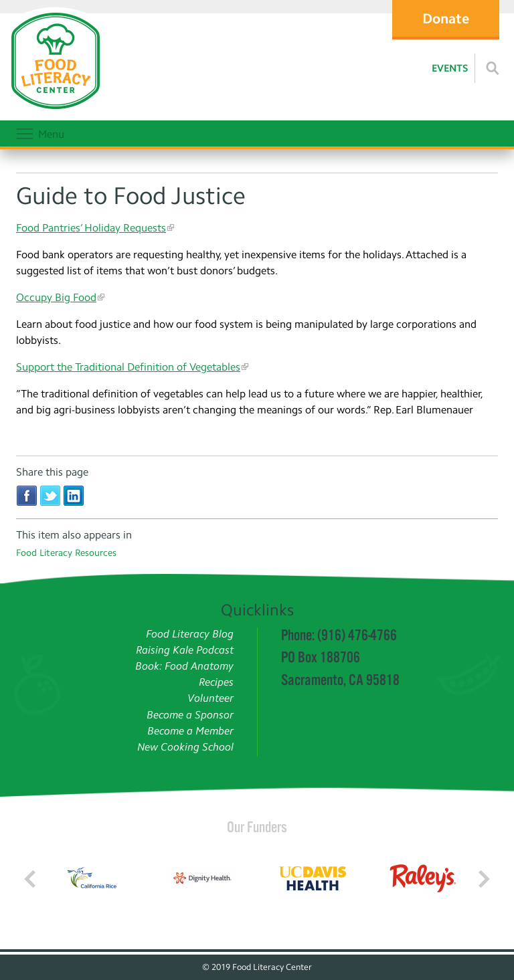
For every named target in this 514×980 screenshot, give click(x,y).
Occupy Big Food (56, 297)
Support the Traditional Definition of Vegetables (128, 367)
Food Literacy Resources (66, 553)
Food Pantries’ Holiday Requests (91, 228)
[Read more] (493, 68)
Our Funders (257, 827)
